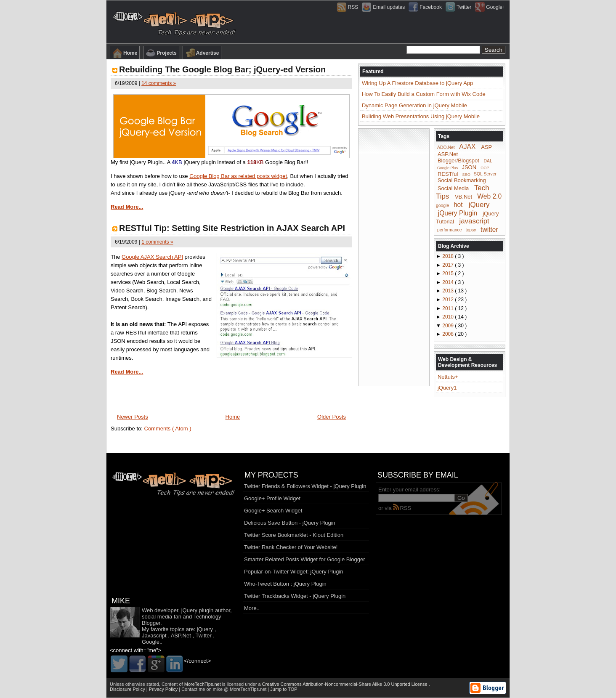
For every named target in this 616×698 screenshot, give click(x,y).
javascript (474, 221)
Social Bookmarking (462, 180)
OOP (485, 168)
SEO (466, 174)
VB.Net (463, 197)
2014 (449, 282)
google (442, 206)
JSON (469, 167)
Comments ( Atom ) (168, 429)
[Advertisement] (394, 257)
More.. (252, 608)
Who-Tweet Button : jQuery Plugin (285, 584)
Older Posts (332, 417)
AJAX (467, 147)
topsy (471, 230)
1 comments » (157, 242)
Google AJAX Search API (152, 257)
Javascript (154, 636)
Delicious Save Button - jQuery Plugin (290, 523)
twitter (489, 229)
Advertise (202, 53)
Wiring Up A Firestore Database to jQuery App (417, 83)
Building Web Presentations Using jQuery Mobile (421, 116)
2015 (449, 273)
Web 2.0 (489, 196)
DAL (488, 161)
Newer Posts (133, 417)
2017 (449, 265)
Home (125, 53)
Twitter (203, 636)
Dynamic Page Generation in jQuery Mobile (414, 105)
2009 (449, 326)
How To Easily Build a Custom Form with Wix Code (424, 94)
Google (151, 642)
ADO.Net (446, 147)
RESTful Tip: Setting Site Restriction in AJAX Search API (232, 228)
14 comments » (159, 83)
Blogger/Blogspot (458, 161)
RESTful (448, 174)
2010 (449, 317)
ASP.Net (448, 154)
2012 (449, 300)
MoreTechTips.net (203, 684)
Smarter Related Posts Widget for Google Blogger (305, 559)
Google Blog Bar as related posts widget (238, 176)
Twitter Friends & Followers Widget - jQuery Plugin (305, 486)
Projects (161, 53)
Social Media (453, 188)
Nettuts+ (448, 377)
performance (449, 230)
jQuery (479, 205)
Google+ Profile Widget (272, 498)
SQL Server (485, 174)
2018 (449, 256)
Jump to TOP (284, 689)
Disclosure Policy (128, 689)
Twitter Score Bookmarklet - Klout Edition (294, 535)
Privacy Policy (164, 689)
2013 (449, 291)
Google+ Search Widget (273, 511)
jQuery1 (447, 388)
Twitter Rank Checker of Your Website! (291, 547)
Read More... (127, 207)
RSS (402, 508)
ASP (486, 147)
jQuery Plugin (458, 213)
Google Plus (448, 168)
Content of (192, 684)
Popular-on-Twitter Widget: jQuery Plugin (294, 572)
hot (458, 205)
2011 (449, 308)
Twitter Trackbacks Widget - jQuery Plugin (295, 596)
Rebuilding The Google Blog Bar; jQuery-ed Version (222, 69)
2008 (449, 334)
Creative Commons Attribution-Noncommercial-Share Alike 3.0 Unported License (345, 684)
